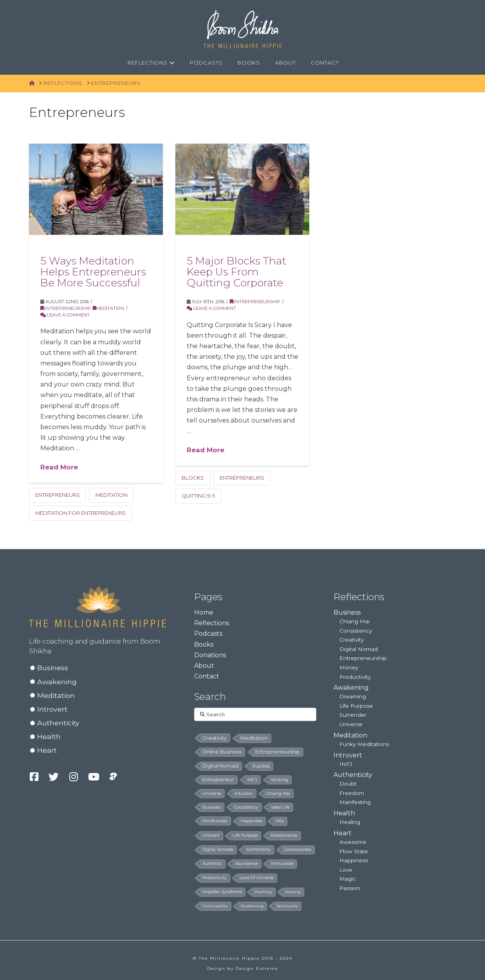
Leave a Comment (65, 315)
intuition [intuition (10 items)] (244, 793)
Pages (208, 597)
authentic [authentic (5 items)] (212, 864)
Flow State (354, 851)
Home (204, 612)
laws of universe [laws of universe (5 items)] (257, 878)
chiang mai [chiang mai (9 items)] (278, 793)
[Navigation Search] (356, 63)
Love (346, 870)
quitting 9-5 (198, 496)
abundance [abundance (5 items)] (246, 864)
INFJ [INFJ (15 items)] (252, 780)
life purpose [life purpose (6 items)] (245, 835)
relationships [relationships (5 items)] (284, 835)
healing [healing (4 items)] (293, 892)
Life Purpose (356, 706)
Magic (348, 879)
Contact (207, 676)
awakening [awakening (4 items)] (252, 906)
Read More (59, 467)
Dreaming (353, 696)
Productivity (355, 677)
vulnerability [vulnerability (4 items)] (215, 906)
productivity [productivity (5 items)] (215, 878)
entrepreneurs (58, 495)
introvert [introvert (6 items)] (211, 835)
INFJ (346, 764)
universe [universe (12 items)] (212, 793)
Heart (47, 750)
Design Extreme (257, 968)
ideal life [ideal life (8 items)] (280, 807)
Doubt (348, 784)
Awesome (353, 842)
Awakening (57, 682)
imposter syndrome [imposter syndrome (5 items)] (222, 892)
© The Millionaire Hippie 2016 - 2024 (243, 958)
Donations (210, 655)
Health (49, 736)
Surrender (353, 715)
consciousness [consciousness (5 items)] (297, 850)
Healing (350, 822)
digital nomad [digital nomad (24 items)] (220, 766)
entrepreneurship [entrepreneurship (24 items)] (278, 752)
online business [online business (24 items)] (222, 752)
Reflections (212, 623)
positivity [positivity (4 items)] (263, 892)
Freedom (352, 793)
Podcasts (208, 634)
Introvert (52, 709)
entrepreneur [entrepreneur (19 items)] (218, 780)
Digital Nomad (359, 649)
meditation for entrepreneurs (80, 513)
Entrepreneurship (66, 308)
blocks (193, 478)
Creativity (352, 640)
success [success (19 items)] (261, 766)
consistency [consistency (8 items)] (246, 807)
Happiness (354, 860)
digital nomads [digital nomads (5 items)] (218, 850)
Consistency (356, 631)
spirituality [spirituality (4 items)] (287, 906)
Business (53, 668)
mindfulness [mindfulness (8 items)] (215, 821)
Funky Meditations (364, 744)
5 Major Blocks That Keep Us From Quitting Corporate (236, 272)
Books (204, 645)
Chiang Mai (354, 621)
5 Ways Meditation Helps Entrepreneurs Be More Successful (93, 272)
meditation (112, 495)
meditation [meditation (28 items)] (254, 738)
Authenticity (58, 723)
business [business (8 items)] (212, 807)
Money (349, 667)
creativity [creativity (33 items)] (215, 738)
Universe (351, 724)
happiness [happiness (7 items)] (252, 821)
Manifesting (355, 802)
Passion (350, 888)
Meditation (108, 308)
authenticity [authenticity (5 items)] (259, 850)
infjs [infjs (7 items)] (279, 821)
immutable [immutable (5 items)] (282, 864)
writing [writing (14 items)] (279, 780)
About (204, 666)
